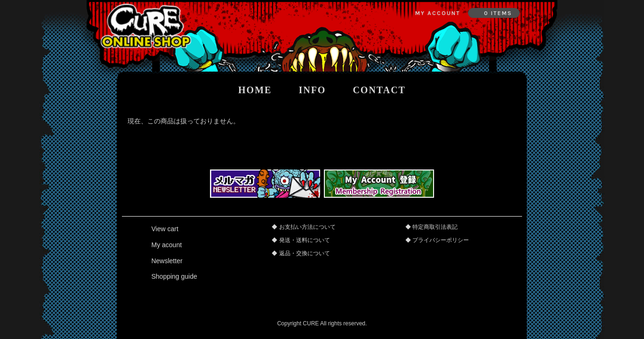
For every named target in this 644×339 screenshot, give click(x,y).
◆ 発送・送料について (301, 240)
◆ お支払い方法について (303, 227)
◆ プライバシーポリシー (437, 240)
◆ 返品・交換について (301, 253)
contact (379, 90)
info (312, 90)
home (255, 90)
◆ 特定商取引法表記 (431, 227)
